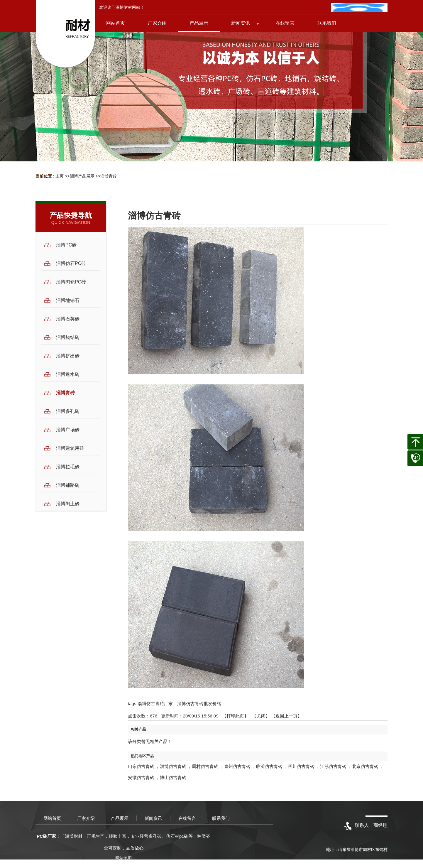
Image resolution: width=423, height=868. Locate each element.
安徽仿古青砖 (141, 777)
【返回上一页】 (286, 716)
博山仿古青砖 (173, 777)
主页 (60, 176)
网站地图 (123, 858)
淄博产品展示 (82, 176)
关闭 (261, 716)
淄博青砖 (109, 176)
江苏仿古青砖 (333, 766)
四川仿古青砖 (301, 766)
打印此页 (235, 716)
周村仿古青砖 (205, 766)
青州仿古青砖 (237, 766)
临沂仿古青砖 (269, 766)
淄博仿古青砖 (173, 766)
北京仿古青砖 (365, 766)
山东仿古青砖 (141, 766)
